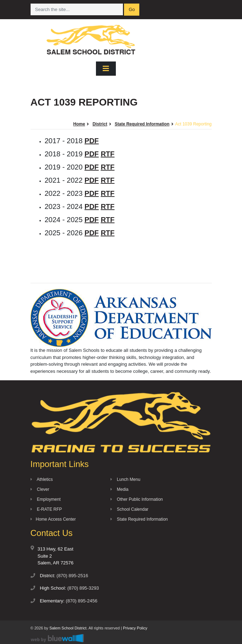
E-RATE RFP (46, 509)
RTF (107, 154)
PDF (92, 141)
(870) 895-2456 (82, 601)
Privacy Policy (135, 628)
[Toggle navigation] (106, 69)
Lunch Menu (125, 479)
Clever (40, 489)
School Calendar (130, 509)
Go (132, 9)
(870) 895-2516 (72, 576)
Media (120, 489)
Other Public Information (137, 499)
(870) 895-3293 (83, 588)
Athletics (42, 479)
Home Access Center (53, 519)
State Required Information (139, 519)
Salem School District (68, 628)
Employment (46, 499)
